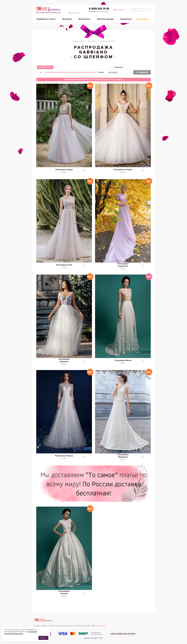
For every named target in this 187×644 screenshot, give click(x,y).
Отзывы (44, 626)
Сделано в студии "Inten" (94, 638)
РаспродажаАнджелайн (123, 265)
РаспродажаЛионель (64, 592)
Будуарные (126, 19)
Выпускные (85, 19)
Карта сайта (78, 626)
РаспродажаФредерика (123, 456)
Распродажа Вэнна (123, 360)
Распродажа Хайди (64, 170)
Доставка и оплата (64, 626)
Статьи (37, 626)
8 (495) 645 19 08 (99, 9)
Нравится (84, 171)
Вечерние (67, 19)
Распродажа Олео (64, 265)
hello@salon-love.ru (123, 634)
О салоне (52, 626)
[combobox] (74, 67)
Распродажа (143, 19)
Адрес (89, 626)
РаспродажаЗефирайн (64, 360)
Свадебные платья (46, 19)
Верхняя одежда (106, 19)
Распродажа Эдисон (64, 456)
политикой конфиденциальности (21, 633)
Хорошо (43, 638)
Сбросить (143, 72)
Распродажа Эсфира (123, 170)
